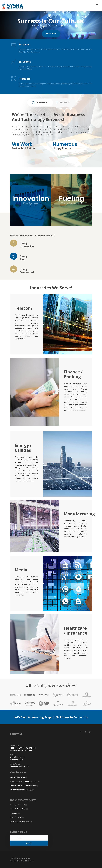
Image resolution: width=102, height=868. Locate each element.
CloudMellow (26, 861)
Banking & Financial (17, 805)
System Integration (17, 777)
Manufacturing (16, 817)
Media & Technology (18, 809)
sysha (21, 858)
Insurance (14, 813)
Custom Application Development (23, 786)
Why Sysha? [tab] (63, 103)
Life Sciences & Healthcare (20, 822)
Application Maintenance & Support (24, 781)
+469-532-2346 (16, 759)
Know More (51, 35)
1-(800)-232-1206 (17, 757)
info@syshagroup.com (19, 766)
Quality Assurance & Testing (21, 790)
